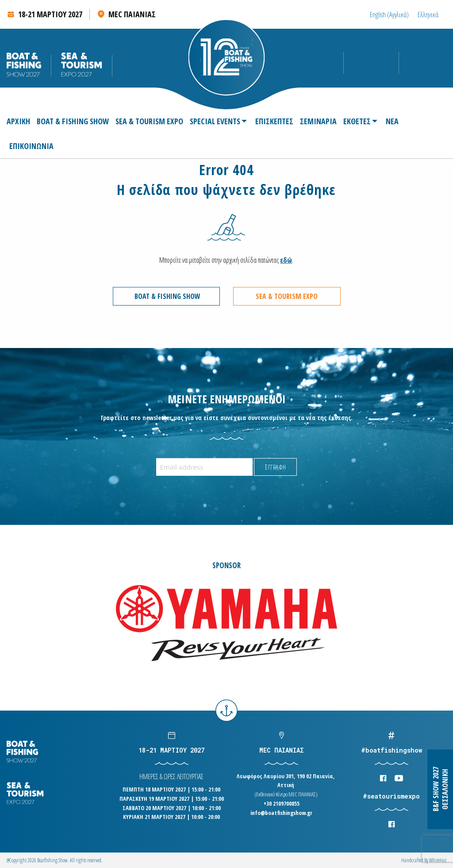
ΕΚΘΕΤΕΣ (357, 121)
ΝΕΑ (392, 121)
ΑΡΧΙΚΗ (18, 121)
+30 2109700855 (282, 803)
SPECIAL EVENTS (215, 121)
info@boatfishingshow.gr (281, 813)
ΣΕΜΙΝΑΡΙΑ (318, 121)
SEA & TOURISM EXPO (149, 121)
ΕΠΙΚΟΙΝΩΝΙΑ (31, 146)
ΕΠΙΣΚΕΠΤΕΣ (274, 121)
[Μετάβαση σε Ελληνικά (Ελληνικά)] (428, 14)
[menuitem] (20, 121)
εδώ (286, 260)
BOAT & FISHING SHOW (73, 121)
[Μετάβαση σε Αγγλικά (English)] (389, 14)
